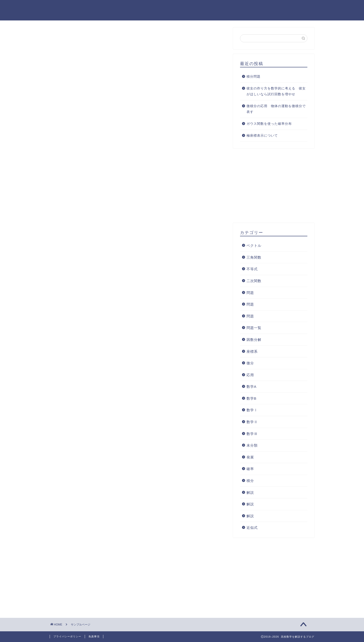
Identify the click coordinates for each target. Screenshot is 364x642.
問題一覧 (254, 328)
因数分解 (254, 340)
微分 (250, 363)
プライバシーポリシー (67, 636)
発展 (250, 457)
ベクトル (254, 245)
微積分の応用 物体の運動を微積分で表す (276, 109)
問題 (250, 293)
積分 (250, 481)
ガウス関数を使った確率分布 (269, 124)
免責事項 (94, 636)
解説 (250, 492)
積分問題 (253, 77)
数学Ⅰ (252, 410)
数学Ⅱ (252, 422)
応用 (250, 375)
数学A (252, 387)
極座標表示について (262, 136)
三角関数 (254, 257)
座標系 (252, 351)
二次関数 (254, 281)
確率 (250, 469)
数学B (252, 398)
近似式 (252, 528)
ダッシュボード (147, 262)
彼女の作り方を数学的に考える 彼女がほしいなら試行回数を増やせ (276, 91)
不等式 (252, 269)
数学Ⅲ (252, 434)
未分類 (252, 445)
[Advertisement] (138, 99)
